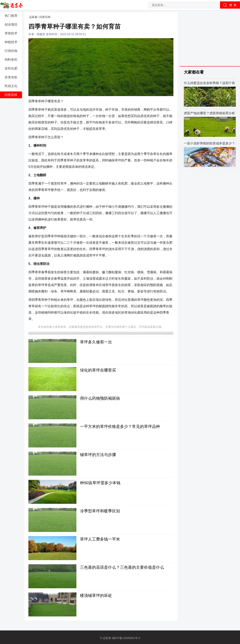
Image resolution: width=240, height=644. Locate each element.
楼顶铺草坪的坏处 (96, 595)
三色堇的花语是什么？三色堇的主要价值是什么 (122, 567)
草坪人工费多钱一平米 (100, 539)
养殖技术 (11, 33)
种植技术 (11, 42)
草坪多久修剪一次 (96, 342)
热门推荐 (11, 16)
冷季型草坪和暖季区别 (100, 511)
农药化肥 (11, 68)
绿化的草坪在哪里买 (98, 370)
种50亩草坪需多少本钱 (100, 483)
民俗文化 (11, 86)
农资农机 (11, 77)
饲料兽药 (11, 60)
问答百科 (11, 95)
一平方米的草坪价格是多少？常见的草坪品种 (120, 426)
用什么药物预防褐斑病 (100, 398)
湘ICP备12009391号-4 (126, 638)
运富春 (33, 17)
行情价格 (11, 51)
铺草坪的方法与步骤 (98, 455)
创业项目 (11, 24)
